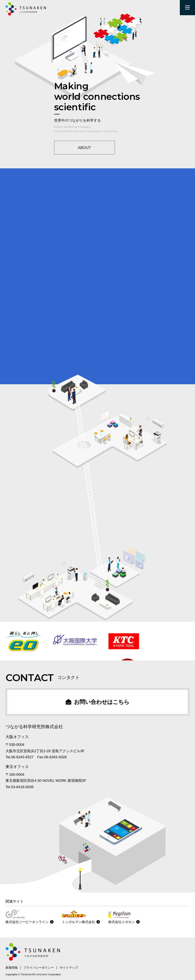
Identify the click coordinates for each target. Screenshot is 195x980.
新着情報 (12, 968)
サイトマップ (69, 968)
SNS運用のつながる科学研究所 (26, 9)
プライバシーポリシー (39, 968)
